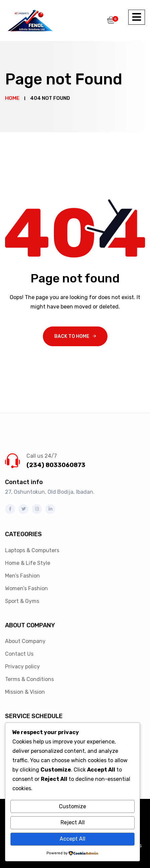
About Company (25, 641)
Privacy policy (22, 667)
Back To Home (72, 336)
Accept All (72, 839)
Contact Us (19, 654)
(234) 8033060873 (56, 465)
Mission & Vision (25, 692)
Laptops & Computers (32, 550)
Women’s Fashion (26, 588)
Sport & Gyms (22, 601)
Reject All (73, 822)
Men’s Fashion (22, 576)
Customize (72, 806)
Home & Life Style (28, 563)
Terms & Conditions (29, 679)
